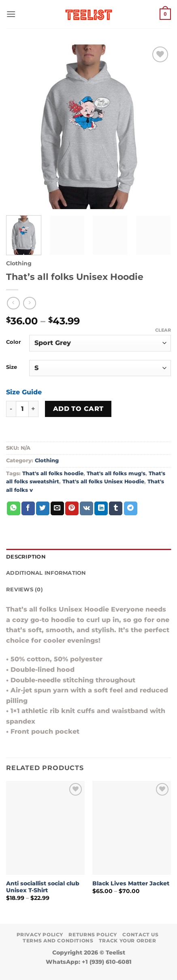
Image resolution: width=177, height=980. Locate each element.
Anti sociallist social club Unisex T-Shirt (43, 887)
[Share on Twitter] (43, 508)
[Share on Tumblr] (116, 508)
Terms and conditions (58, 941)
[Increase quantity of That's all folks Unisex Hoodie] (34, 409)
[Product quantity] (22, 409)
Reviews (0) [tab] (25, 589)
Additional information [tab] (46, 573)
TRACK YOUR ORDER (128, 941)
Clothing (19, 263)
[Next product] (13, 303)
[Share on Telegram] (131, 508)
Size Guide (24, 392)
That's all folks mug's (116, 473)
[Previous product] (29, 303)
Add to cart (78, 409)
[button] (11, 14)
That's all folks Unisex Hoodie (103, 482)
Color (14, 342)
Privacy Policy (40, 934)
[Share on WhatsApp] (14, 508)
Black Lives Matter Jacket (131, 883)
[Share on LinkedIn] (101, 508)
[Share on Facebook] (28, 508)
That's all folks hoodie (53, 473)
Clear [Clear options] (163, 330)
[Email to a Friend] (57, 508)
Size (12, 367)
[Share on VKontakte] (86, 508)
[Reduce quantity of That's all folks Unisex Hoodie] (11, 409)
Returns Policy (93, 934)
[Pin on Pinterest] (72, 508)
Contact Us (140, 934)
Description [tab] (26, 557)
